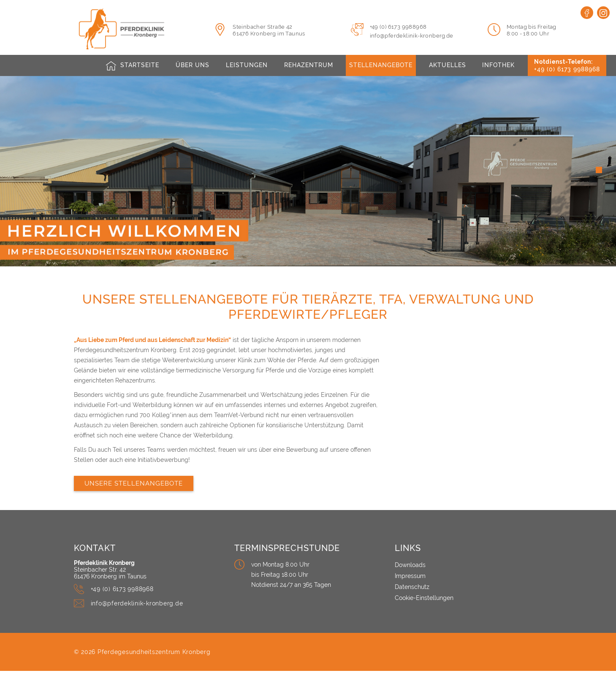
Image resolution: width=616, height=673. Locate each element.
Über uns (192, 65)
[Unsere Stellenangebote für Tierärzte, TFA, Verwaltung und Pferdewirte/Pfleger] (469, 390)
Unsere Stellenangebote (134, 486)
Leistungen (246, 65)
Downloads (410, 567)
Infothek (500, 65)
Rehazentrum (308, 65)
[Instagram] (603, 13)
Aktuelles (448, 65)
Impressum (410, 578)
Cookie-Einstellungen (424, 600)
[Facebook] (587, 13)
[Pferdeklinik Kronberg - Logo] (136, 29)
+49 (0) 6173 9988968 (398, 27)
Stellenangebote (381, 65)
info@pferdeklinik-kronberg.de (412, 36)
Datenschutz (412, 589)
